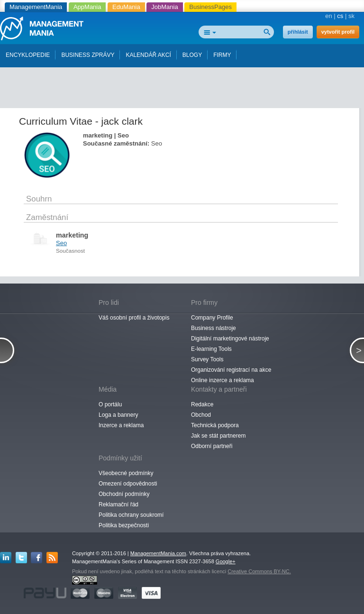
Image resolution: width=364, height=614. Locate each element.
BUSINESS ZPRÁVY (88, 55)
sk (351, 16)
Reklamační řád (118, 504)
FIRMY (222, 55)
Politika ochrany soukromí (131, 515)
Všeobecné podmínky (126, 473)
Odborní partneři (212, 446)
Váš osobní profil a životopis (134, 318)
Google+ (226, 561)
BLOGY (192, 55)
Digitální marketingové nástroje (230, 339)
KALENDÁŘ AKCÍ (148, 55)
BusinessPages (210, 7)
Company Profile (212, 318)
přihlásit (298, 32)
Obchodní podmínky (124, 494)
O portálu (110, 404)
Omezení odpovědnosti (128, 484)
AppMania (87, 7)
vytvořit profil (338, 32)
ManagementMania (36, 7)
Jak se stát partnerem (218, 436)
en (328, 16)
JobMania (164, 7)
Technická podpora (215, 425)
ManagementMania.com (158, 553)
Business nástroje (214, 328)
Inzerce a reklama (121, 425)
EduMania (126, 7)
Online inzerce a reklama (223, 380)
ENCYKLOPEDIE (28, 55)
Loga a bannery (118, 415)
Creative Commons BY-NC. (259, 571)
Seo (61, 243)
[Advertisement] (185, 84)
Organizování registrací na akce (231, 370)
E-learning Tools (211, 349)
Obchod (201, 415)
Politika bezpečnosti (124, 525)
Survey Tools (207, 359)
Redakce (202, 404)
